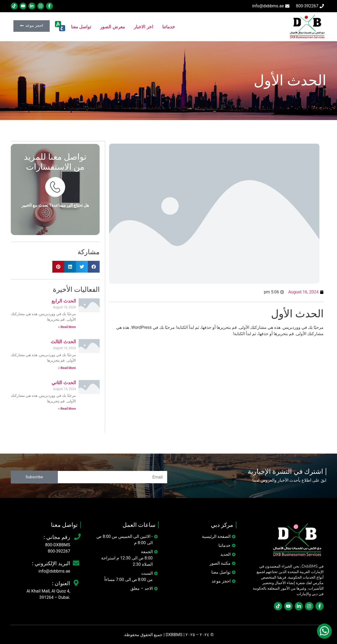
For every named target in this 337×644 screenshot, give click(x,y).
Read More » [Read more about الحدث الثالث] (67, 368)
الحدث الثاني (64, 382)
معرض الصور (113, 27)
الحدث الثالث (63, 341)
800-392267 (59, 551)
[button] (94, 266)
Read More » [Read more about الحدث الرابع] (67, 327)
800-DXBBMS (58, 545)
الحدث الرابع (64, 301)
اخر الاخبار (144, 27)
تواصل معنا (81, 27)
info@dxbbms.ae (54, 571)
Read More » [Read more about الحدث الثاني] (67, 408)
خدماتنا (169, 27)
